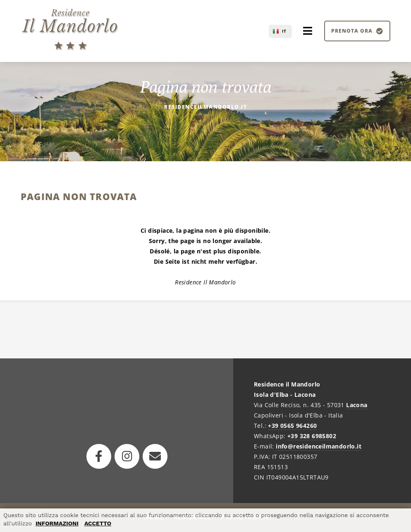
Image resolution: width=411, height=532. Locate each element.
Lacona (357, 405)
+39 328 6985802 (312, 436)
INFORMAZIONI (57, 523)
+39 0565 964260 (292, 426)
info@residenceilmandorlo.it (319, 446)
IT (284, 31)
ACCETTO (98, 523)
